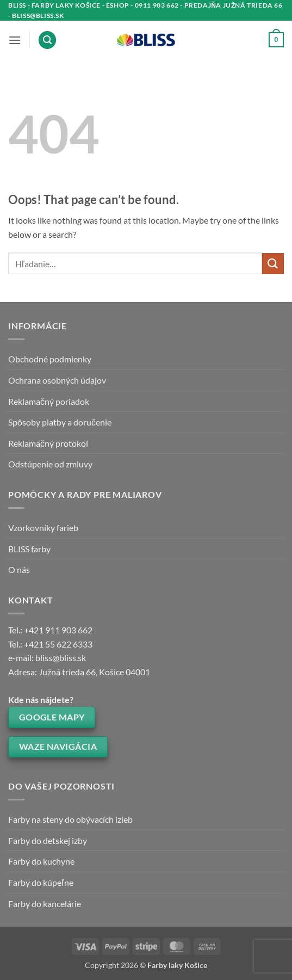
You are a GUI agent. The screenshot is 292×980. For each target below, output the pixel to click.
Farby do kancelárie (45, 904)
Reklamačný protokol (48, 443)
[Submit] (273, 264)
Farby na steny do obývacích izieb (70, 819)
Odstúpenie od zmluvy (50, 464)
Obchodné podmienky (50, 359)
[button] (15, 40)
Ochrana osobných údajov (57, 380)
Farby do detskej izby (48, 840)
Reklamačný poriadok (49, 401)
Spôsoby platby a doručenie (60, 422)
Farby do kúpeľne (41, 882)
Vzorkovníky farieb (43, 528)
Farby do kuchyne (41, 861)
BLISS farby (29, 549)
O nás (19, 569)
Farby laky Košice (177, 965)
